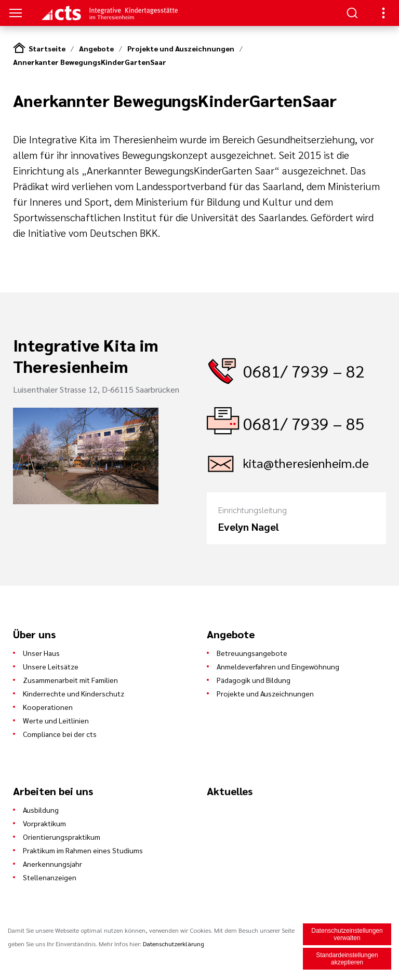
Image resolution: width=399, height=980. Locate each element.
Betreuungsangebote (252, 653)
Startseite (47, 48)
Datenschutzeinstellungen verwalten (347, 934)
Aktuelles (230, 791)
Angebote (96, 48)
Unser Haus (41, 653)
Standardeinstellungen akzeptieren (347, 959)
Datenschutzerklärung (174, 944)
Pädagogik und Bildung (254, 680)
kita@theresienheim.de (306, 463)
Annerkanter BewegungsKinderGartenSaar (90, 62)
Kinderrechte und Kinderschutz (74, 693)
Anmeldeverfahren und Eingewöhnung (278, 666)
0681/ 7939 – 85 (304, 423)
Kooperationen (48, 707)
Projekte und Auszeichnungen (181, 48)
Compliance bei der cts (60, 734)
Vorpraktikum (44, 823)
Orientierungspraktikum (62, 837)
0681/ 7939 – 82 (304, 371)
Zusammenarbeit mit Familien (70, 680)
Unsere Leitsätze (51, 666)
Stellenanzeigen (50, 877)
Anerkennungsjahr (52, 864)
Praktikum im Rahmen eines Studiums (83, 850)
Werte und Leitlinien (56, 720)
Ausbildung (41, 810)
